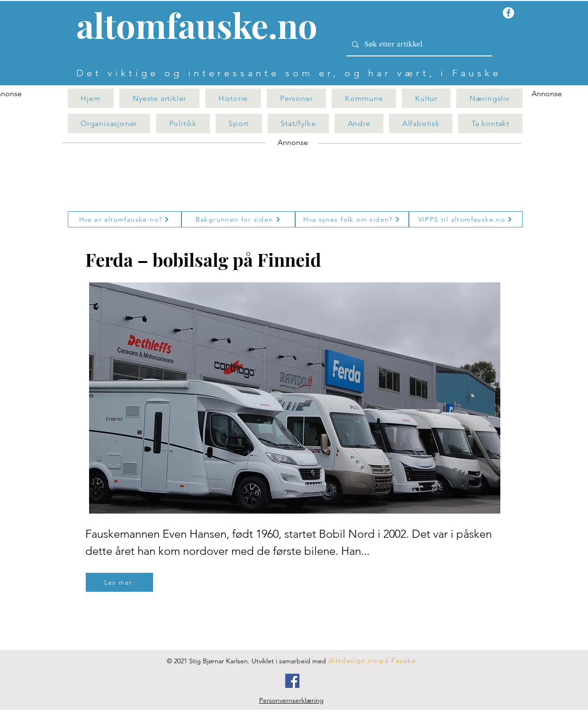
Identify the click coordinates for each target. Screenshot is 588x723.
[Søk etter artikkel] (418, 45)
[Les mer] (119, 582)
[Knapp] (202, 27)
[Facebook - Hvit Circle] (508, 13)
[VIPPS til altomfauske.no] (466, 219)
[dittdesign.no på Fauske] (373, 660)
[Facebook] (292, 681)
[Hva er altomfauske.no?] (125, 219)
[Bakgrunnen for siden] (238, 219)
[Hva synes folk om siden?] (352, 219)
